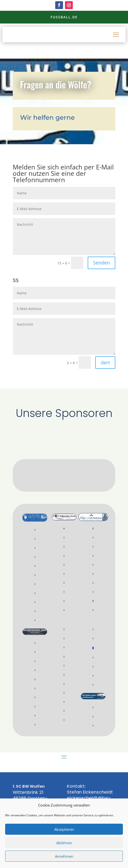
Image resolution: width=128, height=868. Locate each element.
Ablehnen (64, 843)
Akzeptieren (64, 829)
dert (105, 363)
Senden (101, 263)
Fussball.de (64, 17)
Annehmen (64, 856)
